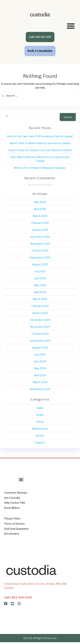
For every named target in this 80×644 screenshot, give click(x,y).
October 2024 (40, 334)
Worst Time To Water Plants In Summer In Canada (40, 143)
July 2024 (40, 354)
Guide (40, 408)
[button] (21, 480)
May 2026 (40, 202)
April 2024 (40, 375)
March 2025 (40, 299)
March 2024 (40, 382)
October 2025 (40, 251)
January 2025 (40, 313)
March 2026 (40, 216)
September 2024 (40, 341)
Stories (40, 436)
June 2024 (40, 361)
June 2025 (40, 278)
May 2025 (40, 285)
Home (40, 422)
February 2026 (40, 223)
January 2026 (40, 230)
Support (40, 442)
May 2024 (40, 368)
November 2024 (40, 327)
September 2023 (40, 389)
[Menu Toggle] (71, 26)
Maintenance (40, 429)
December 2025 (40, 237)
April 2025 (40, 292)
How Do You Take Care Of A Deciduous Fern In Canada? (40, 136)
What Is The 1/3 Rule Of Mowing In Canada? (40, 168)
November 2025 (40, 244)
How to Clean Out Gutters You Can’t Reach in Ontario (40, 150)
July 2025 (40, 271)
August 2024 (40, 348)
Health (40, 415)
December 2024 (40, 320)
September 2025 (40, 257)
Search (68, 117)
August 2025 (40, 264)
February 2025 (40, 306)
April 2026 (40, 209)
